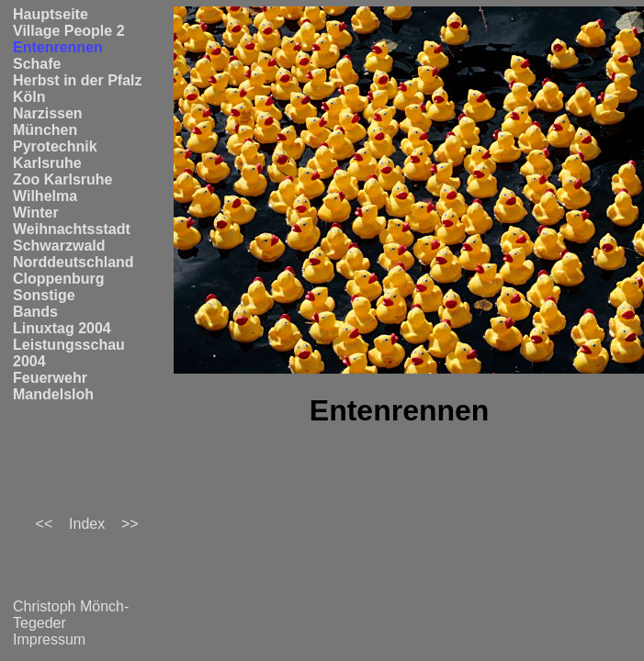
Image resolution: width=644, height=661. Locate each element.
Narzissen (48, 113)
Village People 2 (69, 31)
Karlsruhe (47, 163)
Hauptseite (51, 14)
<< (45, 524)
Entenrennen (58, 47)
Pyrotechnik (55, 146)
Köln (29, 97)
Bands (35, 312)
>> (130, 524)
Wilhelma (45, 196)
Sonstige (44, 295)
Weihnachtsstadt (72, 229)
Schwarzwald (59, 246)
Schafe (37, 64)
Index (87, 524)
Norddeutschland (73, 262)
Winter (36, 213)
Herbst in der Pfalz (77, 80)
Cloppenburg (59, 279)
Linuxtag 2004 (62, 328)
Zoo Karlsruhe (62, 179)
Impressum (49, 639)
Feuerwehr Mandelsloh (53, 386)
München (45, 130)
